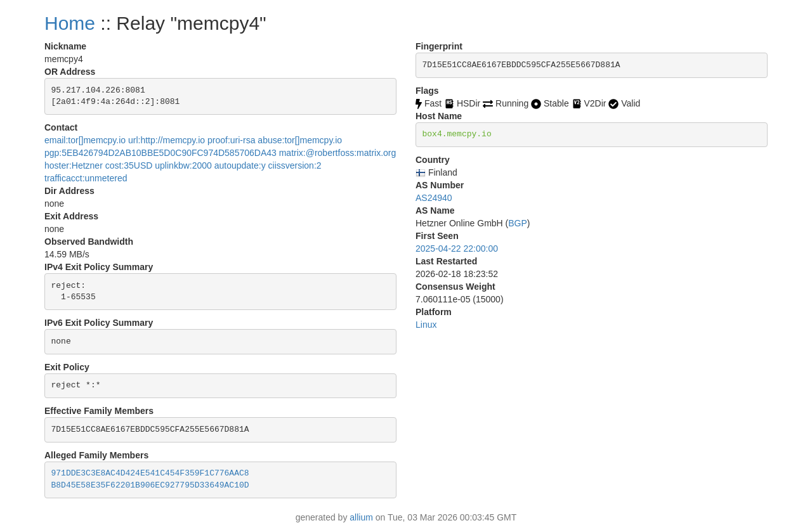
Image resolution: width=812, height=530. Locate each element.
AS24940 (434, 198)
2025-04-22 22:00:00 (457, 249)
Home (70, 23)
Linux (426, 325)
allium (361, 517)
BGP (518, 223)
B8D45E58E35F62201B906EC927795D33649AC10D (150, 485)
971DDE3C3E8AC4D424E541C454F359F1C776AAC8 (150, 473)
